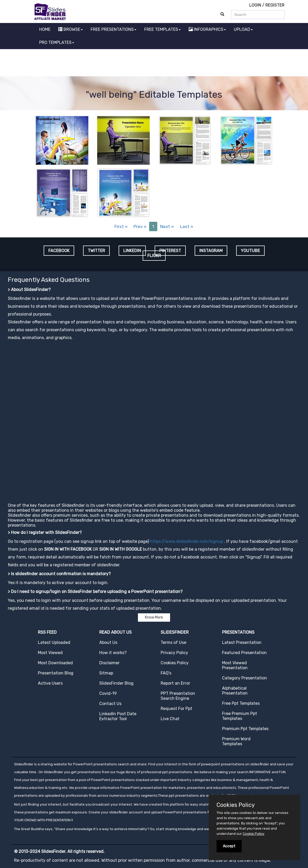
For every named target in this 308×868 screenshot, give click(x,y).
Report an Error (175, 683)
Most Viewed (50, 653)
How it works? (113, 653)
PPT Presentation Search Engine (178, 696)
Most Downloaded (55, 663)
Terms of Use (173, 642)
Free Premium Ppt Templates (240, 716)
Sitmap (106, 673)
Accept (229, 846)
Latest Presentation (242, 642)
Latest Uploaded (54, 642)
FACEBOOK (59, 251)
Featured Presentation (244, 653)
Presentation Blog (56, 673)
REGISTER (275, 5)
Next (167, 226)
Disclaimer (109, 663)
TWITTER (96, 251)
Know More (154, 617)
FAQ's (166, 673)
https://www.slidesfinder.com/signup (187, 541)
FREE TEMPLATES (162, 29)
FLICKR (154, 256)
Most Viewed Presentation (235, 665)
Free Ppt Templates (241, 703)
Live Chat (170, 719)
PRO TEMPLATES (57, 42)
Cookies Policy (175, 663)
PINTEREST (170, 251)
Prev (140, 226)
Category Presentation (245, 678)
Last (187, 226)
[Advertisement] (154, 63)
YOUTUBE (250, 251)
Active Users (50, 683)
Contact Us (110, 704)
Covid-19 (108, 693)
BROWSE (71, 29)
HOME (45, 29)
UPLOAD (243, 29)
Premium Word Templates (236, 741)
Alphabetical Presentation (235, 691)
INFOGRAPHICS (207, 29)
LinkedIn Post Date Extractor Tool (118, 716)
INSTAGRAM (211, 251)
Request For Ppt (176, 709)
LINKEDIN (132, 251)
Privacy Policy (174, 653)
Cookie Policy (254, 834)
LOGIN (255, 5)
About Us (108, 642)
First (121, 226)
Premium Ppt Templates (245, 729)
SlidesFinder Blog (116, 683)
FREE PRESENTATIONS (114, 29)
